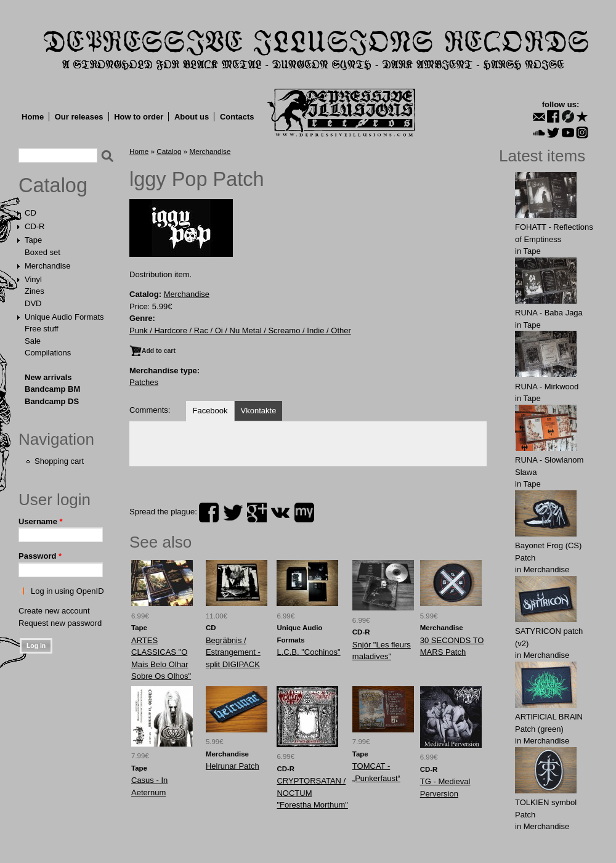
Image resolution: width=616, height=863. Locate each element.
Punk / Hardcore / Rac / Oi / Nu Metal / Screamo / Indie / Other (240, 330)
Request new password (60, 623)
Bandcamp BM (52, 389)
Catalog (53, 185)
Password (40, 556)
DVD (33, 303)
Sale (33, 341)
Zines (34, 291)
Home (33, 117)
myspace (304, 513)
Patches (144, 382)
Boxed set (43, 252)
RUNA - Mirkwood (547, 387)
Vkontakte (259, 411)
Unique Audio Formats (64, 317)
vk (280, 513)
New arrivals (48, 377)
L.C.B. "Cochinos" (308, 652)
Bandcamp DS (52, 401)
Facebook (210, 411)
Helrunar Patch (233, 766)
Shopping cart (59, 461)
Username (41, 521)
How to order (139, 117)
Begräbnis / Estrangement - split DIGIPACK (233, 652)
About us (192, 117)
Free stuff (42, 329)
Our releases (79, 117)
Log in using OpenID (67, 591)
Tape (33, 240)
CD (30, 213)
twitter (233, 513)
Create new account (54, 611)
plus (257, 513)
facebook (209, 513)
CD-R (35, 226)
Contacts (237, 117)
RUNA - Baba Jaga (549, 313)
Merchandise (47, 266)
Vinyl (33, 279)
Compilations (48, 353)
